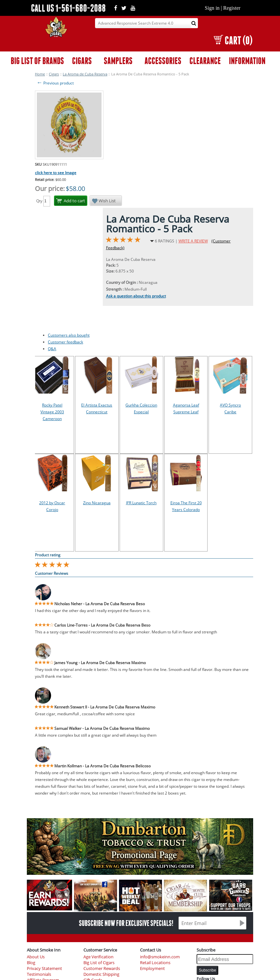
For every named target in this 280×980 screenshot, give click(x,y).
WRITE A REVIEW (193, 241)
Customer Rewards (102, 969)
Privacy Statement (44, 969)
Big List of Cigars (99, 963)
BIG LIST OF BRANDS (37, 61)
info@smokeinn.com (160, 957)
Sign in (212, 8)
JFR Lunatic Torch (141, 503)
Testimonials (39, 974)
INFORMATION (247, 61)
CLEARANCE (205, 61)
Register (232, 8)
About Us (36, 957)
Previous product (55, 83)
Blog (31, 963)
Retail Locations (155, 963)
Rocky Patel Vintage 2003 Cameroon (52, 412)
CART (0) (233, 40)
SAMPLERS (118, 61)
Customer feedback (65, 342)
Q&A (52, 349)
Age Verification (98, 957)
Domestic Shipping (101, 974)
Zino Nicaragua (97, 503)
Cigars (54, 74)
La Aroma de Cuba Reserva (85, 74)
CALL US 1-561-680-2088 (68, 8)
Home (40, 74)
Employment (152, 969)
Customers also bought (69, 335)
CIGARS (82, 61)
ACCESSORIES (163, 61)
